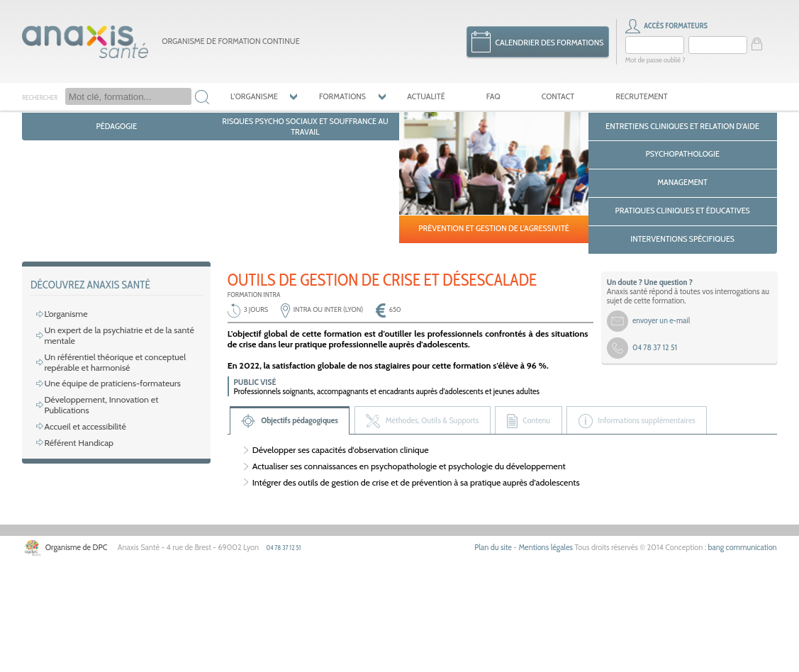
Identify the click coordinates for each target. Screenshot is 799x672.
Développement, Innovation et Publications (121, 512)
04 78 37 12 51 (275, 655)
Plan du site (503, 655)
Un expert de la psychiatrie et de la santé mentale (116, 449)
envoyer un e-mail (660, 434)
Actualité (418, 93)
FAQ (483, 93)
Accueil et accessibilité (83, 528)
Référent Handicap (77, 544)
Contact (546, 93)
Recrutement (626, 93)
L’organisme (252, 93)
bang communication (744, 655)
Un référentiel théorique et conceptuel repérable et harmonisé (112, 475)
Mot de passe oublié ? (654, 58)
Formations (338, 93)
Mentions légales (554, 655)
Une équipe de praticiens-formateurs (109, 497)
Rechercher (39, 94)
